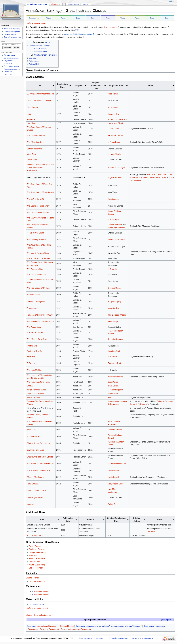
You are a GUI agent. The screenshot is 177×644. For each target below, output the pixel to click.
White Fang (32, 346)
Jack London (113, 199)
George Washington (38, 552)
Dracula (30, 386)
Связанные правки (11, 58)
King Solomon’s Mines (36, 390)
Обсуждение (56, 4)
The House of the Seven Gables (41, 464)
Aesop (110, 397)
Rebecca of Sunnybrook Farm (40, 315)
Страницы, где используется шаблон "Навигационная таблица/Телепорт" (108, 626)
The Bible (151, 532)
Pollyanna (31, 363)
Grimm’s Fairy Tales (35, 450)
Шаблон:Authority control (37, 608)
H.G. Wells (112, 269)
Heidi (29, 114)
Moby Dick (31, 154)
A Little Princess (34, 437)
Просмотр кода (73, 4)
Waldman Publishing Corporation (78, 34)
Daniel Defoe (113, 129)
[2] (78, 30)
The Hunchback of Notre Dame (40, 322)
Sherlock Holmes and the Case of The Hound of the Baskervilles (40, 168)
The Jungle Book (34, 327)
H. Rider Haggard (115, 390)
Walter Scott (113, 504)
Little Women (32, 123)
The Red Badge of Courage (39, 288)
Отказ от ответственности (143, 638)
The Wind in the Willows (37, 339)
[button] (167, 620)
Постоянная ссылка (12, 69)
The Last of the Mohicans (38, 213)
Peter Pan (31, 356)
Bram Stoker (113, 386)
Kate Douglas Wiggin (117, 315)
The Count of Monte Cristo (38, 206)
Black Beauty (32, 107)
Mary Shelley (113, 308)
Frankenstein (32, 308)
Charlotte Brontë (115, 430)
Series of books (67, 626)
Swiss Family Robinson (37, 240)
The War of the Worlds (37, 274)
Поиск (3, 41)
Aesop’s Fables (33, 397)
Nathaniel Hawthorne (117, 464)
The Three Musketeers (37, 135)
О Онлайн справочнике (118, 638)
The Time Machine (35, 269)
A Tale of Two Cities (35, 233)
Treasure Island (33, 295)
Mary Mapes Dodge (116, 484)
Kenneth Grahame (116, 339)
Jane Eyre (31, 430)
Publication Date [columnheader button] (68, 520)
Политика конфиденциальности (92, 638)
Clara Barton (34, 562)
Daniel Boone (35, 546)
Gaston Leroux (114, 470)
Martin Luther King (37, 565)
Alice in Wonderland (35, 477)
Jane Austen (113, 394)
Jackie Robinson (36, 568)
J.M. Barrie (112, 356)
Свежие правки (10, 34)
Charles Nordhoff (115, 225)
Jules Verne (113, 94)
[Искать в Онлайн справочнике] (11, 45)
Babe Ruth (34, 555)
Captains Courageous (36, 301)
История (86, 4)
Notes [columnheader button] (159, 520)
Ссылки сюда (9, 55)
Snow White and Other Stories (40, 457)
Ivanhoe (30, 504)
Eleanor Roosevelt (37, 559)
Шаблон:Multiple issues (36, 23)
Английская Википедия (48, 626)
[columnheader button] (41, 86)
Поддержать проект (12, 32)
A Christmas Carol (35, 535)
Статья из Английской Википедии (76, 629)
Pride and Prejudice (35, 394)
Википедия (33, 629)
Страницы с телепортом (154, 626)
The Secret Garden (35, 332)
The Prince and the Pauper (38, 258)
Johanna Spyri (114, 114)
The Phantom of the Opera (38, 470)
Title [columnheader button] (42, 520)
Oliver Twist (32, 160)
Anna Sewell (113, 107)
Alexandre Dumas (115, 135)
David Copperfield (35, 149)
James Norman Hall (116, 228)
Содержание (34, 18)
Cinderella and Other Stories (39, 443)
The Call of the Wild (35, 199)
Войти (171, 1)
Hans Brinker (32, 484)
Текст (49, 18)
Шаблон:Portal (32, 578)
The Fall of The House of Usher (152, 177)
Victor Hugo (113, 322)
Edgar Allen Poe (115, 177)
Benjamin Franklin (37, 549)
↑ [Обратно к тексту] (32, 592)
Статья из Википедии (49, 629)
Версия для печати (12, 66)
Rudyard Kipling (114, 301)
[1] (76, 30)
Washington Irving (115, 377)
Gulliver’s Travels (34, 351)
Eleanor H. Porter (115, 363)
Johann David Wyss (116, 240)
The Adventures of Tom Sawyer (40, 192)
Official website (35, 605)
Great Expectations (35, 497)
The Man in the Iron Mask (38, 253)
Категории (31, 626)
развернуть (167, 620)
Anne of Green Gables (36, 491)
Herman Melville (115, 154)
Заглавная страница (12, 29)
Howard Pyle (113, 219)
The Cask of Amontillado (158, 174)
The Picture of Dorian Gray (38, 382)
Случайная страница (12, 37)
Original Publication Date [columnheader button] (116, 520)
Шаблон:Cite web (41, 592)
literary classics (110, 27)
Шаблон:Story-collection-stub (39, 615)
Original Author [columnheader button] (137, 520)
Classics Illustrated (37, 582)
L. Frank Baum (114, 142)
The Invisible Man (34, 370)
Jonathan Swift (114, 351)
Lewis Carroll (113, 477)
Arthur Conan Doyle (116, 168)
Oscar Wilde (113, 382)
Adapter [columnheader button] (91, 520)
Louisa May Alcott (115, 123)
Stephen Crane (114, 288)
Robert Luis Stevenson (117, 119)
